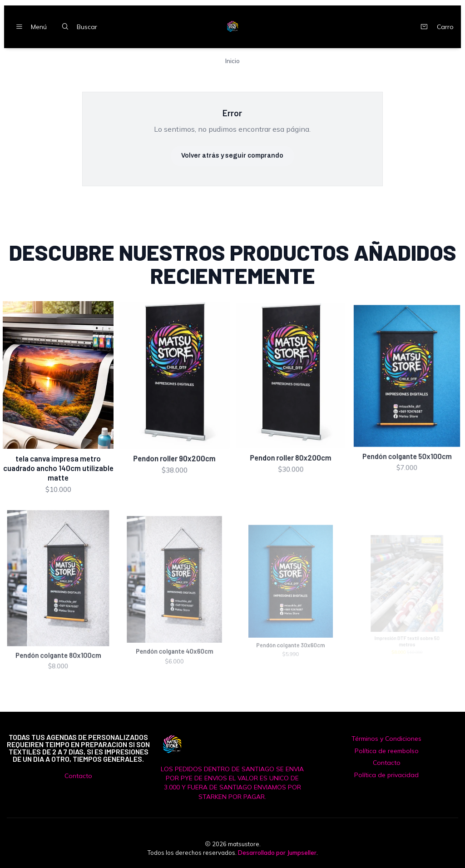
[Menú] (29, 27)
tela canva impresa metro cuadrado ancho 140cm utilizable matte (58, 458)
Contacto (78, 776)
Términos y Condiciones (386, 739)
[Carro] (435, 27)
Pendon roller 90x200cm (175, 444)
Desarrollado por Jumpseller (277, 853)
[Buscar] (77, 27)
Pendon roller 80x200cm (290, 438)
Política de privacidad (386, 775)
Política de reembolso (387, 751)
